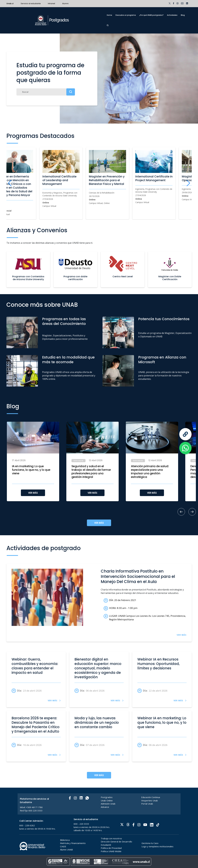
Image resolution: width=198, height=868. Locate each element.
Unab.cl (10, 4)
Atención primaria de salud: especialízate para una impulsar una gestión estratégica (150, 472)
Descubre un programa (126, 15)
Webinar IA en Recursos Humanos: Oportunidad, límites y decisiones (158, 664)
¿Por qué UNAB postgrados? (151, 15)
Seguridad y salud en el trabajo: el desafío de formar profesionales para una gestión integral (91, 472)
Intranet (51, 4)
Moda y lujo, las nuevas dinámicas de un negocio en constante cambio (97, 723)
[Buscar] (46, 92)
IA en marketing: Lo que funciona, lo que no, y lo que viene (31, 470)
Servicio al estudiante (31, 4)
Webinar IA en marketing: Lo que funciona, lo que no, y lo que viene (162, 723)
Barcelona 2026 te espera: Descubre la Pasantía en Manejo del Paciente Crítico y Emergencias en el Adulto (36, 725)
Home (109, 15)
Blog (183, 15)
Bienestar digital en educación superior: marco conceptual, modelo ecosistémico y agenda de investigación (98, 668)
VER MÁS (33, 493)
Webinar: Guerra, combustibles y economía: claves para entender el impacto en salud (35, 666)
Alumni (65, 4)
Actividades (172, 15)
